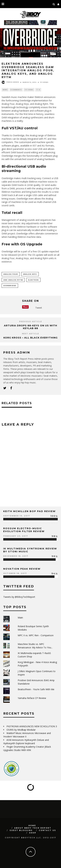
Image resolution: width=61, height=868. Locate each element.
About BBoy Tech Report (33, 828)
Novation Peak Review (22, 569)
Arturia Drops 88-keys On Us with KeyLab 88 (30, 327)
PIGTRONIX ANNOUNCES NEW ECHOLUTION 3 (32, 726)
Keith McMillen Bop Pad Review (29, 511)
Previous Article (31, 322)
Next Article (30, 334)
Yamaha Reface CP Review (32, 698)
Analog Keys (30, 274)
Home (32, 826)
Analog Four (11, 274)
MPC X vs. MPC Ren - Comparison (36, 635)
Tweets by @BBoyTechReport (19, 597)
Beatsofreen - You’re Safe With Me (36, 689)
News (5, 90)
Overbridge (10, 286)
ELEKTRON (33, 280)
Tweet (39, 308)
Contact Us (47, 830)
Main (20, 618)
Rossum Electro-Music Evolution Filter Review (24, 530)
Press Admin (10, 82)
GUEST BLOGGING (21, 830)
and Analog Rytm (13, 280)
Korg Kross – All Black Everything (30, 338)
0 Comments (16, 90)
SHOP (33, 833)
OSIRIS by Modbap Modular (21, 730)
